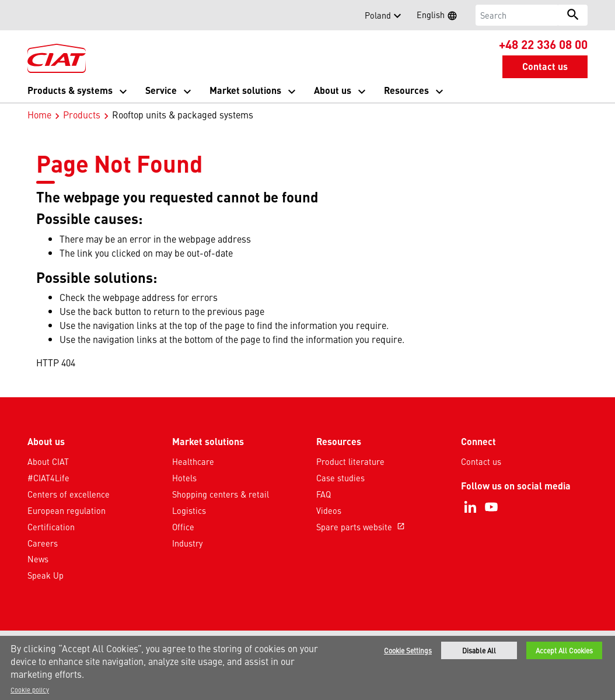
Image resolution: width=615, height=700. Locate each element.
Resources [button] (406, 90)
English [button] (441, 16)
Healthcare (193, 461)
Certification (51, 527)
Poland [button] (378, 15)
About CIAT (48, 461)
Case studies (340, 478)
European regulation (67, 510)
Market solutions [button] (245, 90)
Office (183, 527)
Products (82, 114)
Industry (187, 543)
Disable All (479, 652)
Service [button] (161, 90)
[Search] (517, 15)
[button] (34, 15)
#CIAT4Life (48, 478)
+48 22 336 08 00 (543, 44)
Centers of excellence (69, 494)
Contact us (481, 461)
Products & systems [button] (70, 90)
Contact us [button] (545, 66)
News (38, 559)
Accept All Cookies (564, 652)
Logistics (189, 510)
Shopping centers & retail (221, 494)
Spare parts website (362, 527)
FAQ (324, 494)
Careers (43, 543)
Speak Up (46, 575)
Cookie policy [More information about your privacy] (30, 691)
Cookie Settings (408, 652)
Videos (329, 510)
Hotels (184, 478)
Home (39, 114)
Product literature (350, 461)
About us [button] (333, 90)
